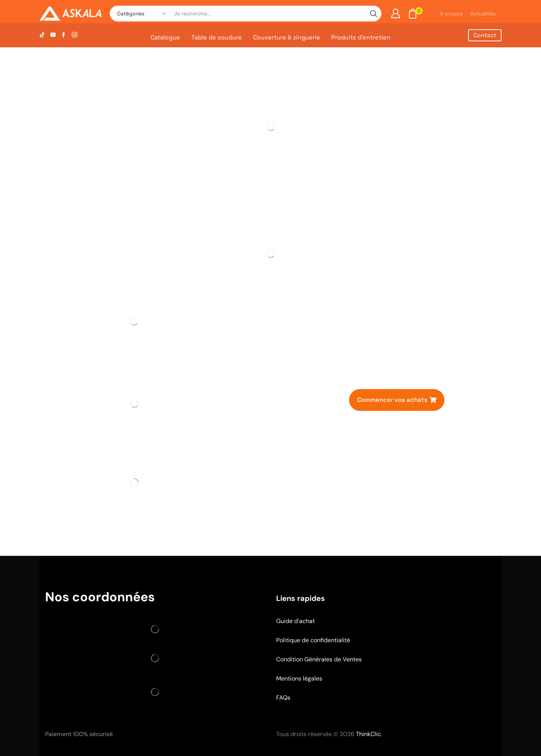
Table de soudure (217, 37)
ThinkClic (368, 734)
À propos (451, 14)
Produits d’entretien (361, 37)
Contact (485, 35)
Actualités (483, 14)
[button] (397, 400)
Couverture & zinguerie (287, 37)
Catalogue (165, 37)
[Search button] (373, 14)
